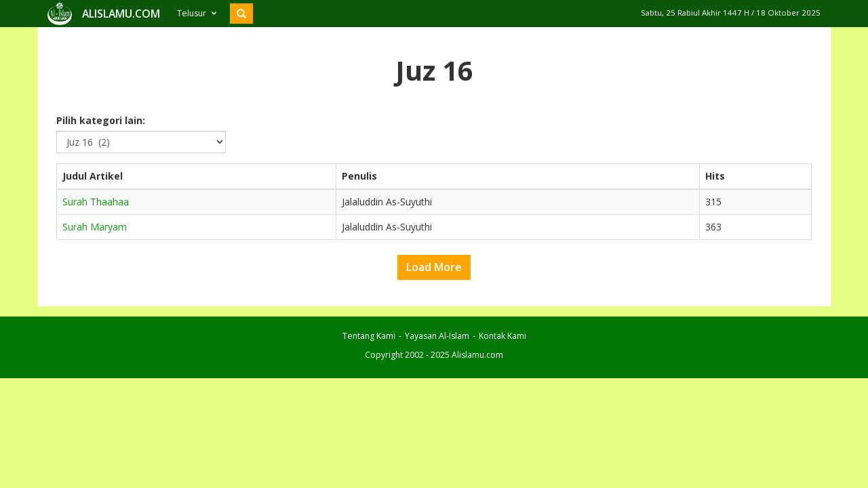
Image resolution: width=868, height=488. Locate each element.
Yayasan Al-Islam (437, 363)
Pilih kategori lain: (101, 147)
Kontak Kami (502, 363)
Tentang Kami (369, 363)
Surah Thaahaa (96, 229)
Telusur (197, 40)
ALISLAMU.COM (121, 41)
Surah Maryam (95, 254)
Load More (434, 294)
